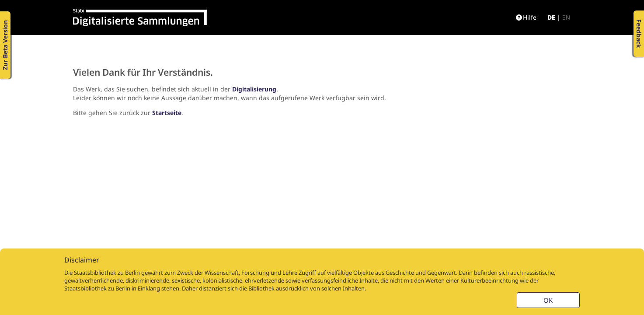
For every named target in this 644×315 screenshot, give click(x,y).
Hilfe (526, 17)
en (566, 17)
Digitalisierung (254, 89)
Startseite (167, 113)
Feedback (639, 34)
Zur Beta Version (5, 45)
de (551, 17)
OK (548, 300)
